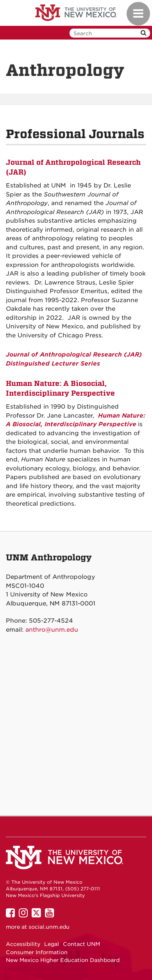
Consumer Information (37, 952)
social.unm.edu (49, 927)
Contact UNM (81, 944)
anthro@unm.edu (52, 630)
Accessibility (23, 944)
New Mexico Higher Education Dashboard (63, 960)
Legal (52, 944)
